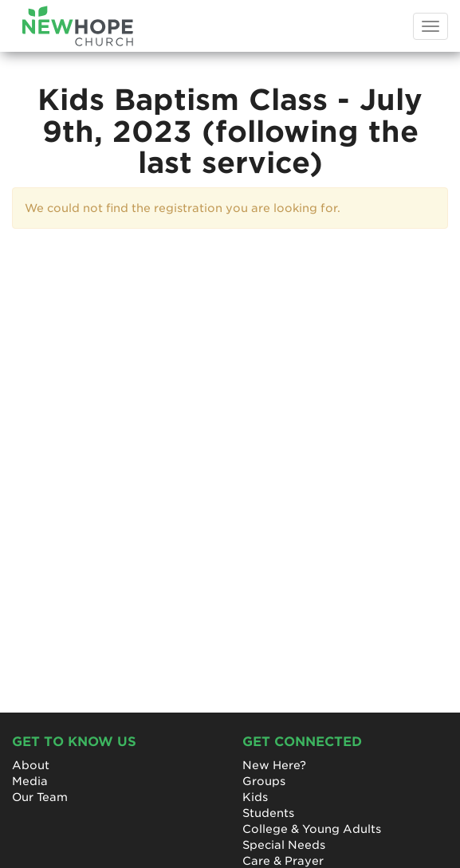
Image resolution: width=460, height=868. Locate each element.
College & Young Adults (312, 829)
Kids (255, 797)
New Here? (274, 765)
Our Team (40, 797)
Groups (264, 781)
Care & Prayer (283, 861)
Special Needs (284, 845)
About (31, 765)
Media (30, 781)
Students (268, 813)
